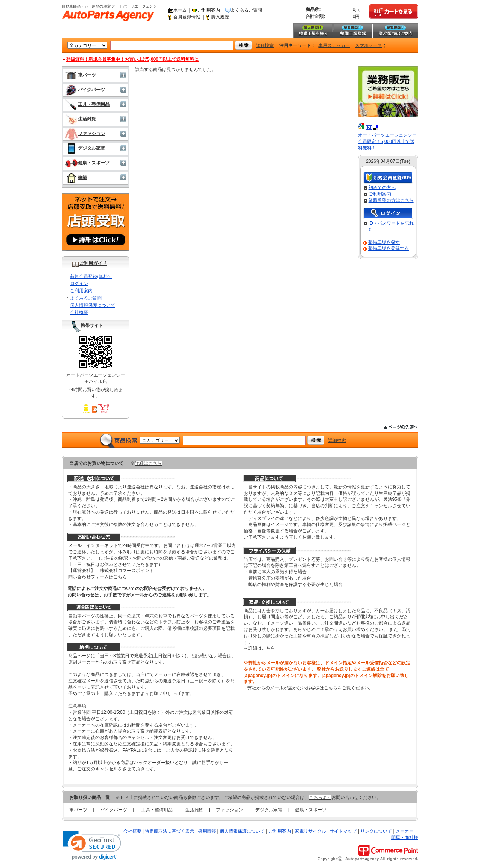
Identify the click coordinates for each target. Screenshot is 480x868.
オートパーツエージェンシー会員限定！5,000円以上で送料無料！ (387, 141)
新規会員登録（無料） (388, 178)
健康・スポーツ (87, 163)
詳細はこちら (148, 463)
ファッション (85, 134)
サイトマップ (343, 831)
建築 (76, 177)
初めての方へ (382, 188)
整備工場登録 (352, 30)
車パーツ (80, 75)
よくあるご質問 (246, 10)
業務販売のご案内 (395, 30)
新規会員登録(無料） (91, 276)
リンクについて (376, 831)
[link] (92, 845)
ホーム (180, 10)
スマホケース (369, 45)
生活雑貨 (80, 119)
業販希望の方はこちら (391, 200)
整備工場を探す (313, 30)
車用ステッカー (334, 45)
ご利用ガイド (93, 263)
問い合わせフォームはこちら (97, 577)
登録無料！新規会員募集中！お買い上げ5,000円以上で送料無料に (132, 59)
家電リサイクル (310, 831)
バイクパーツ (85, 90)
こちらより (320, 797)
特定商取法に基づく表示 (169, 831)
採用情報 (207, 831)
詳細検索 (265, 45)
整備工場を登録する (388, 248)
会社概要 (79, 312)
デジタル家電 (85, 148)
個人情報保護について (93, 305)
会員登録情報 (187, 17)
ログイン (79, 284)
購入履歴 (220, 17)
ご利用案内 (209, 10)
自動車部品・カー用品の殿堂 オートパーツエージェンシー (108, 16)
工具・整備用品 (87, 104)
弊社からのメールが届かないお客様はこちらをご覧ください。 (310, 688)
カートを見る (394, 12)
